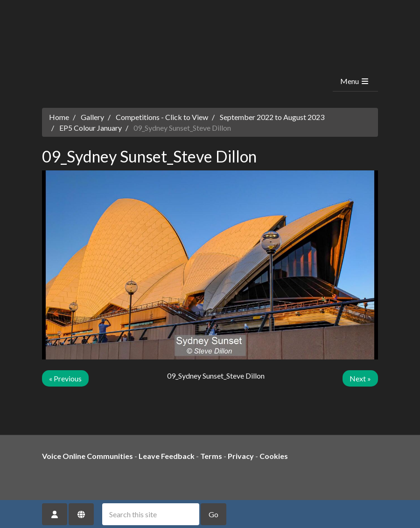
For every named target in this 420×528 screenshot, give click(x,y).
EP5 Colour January (91, 128)
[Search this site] (151, 514)
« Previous (65, 378)
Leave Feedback (167, 456)
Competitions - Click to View (162, 117)
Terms (211, 456)
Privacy (241, 456)
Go (213, 514)
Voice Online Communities (87, 456)
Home (59, 117)
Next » (360, 378)
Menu (355, 81)
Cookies (274, 456)
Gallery (92, 117)
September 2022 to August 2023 (272, 117)
